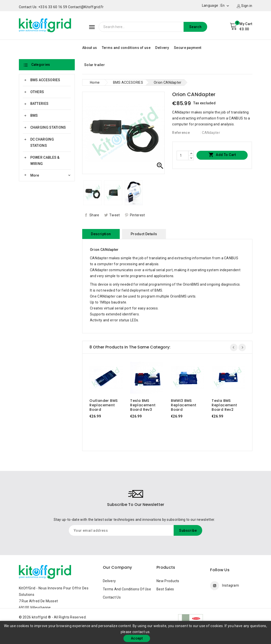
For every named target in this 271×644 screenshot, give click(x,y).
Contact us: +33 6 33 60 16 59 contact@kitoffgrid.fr (61, 7)
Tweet (115, 215)
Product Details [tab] (144, 234)
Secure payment (188, 48)
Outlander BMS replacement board (103, 405)
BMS (34, 115)
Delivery (162, 48)
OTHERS (37, 92)
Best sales (165, 589)
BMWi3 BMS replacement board (184, 405)
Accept (137, 638)
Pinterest (137, 215)
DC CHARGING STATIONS (42, 142)
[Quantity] (183, 155)
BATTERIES (39, 104)
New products (168, 581)
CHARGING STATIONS (48, 127)
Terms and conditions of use (126, 48)
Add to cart (222, 155)
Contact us (112, 597)
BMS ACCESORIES (45, 80)
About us (90, 48)
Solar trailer (95, 65)
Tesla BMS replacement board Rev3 (143, 405)
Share (94, 215)
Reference (181, 133)
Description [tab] (101, 234)
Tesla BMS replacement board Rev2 (224, 405)
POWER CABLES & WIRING (45, 161)
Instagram (231, 585)
